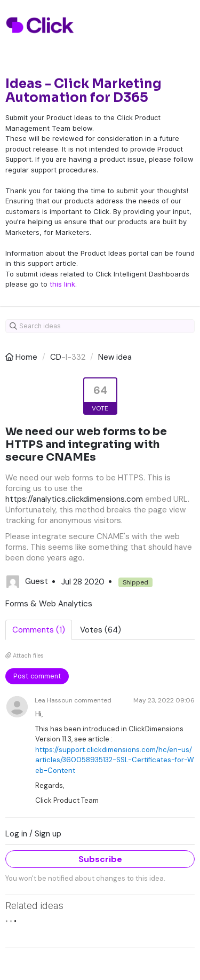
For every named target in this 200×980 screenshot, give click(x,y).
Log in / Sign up (33, 834)
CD (56, 357)
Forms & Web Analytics (49, 604)
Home (22, 357)
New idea (115, 357)
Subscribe (100, 859)
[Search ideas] (100, 326)
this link (62, 284)
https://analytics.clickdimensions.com (74, 499)
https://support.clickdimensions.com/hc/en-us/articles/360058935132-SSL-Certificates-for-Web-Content (115, 760)
